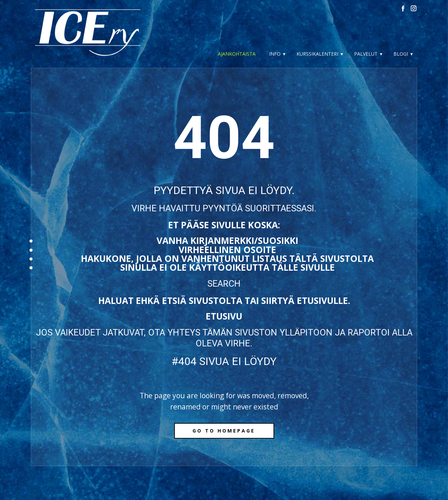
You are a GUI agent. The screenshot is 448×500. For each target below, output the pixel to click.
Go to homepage (224, 431)
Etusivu (224, 316)
